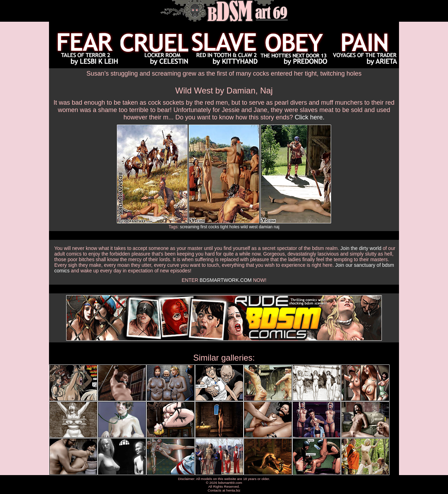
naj (276, 227)
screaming (190, 227)
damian (265, 227)
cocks (214, 227)
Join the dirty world (361, 248)
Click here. (310, 117)
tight (224, 227)
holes (234, 227)
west (253, 227)
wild (244, 227)
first (204, 227)
